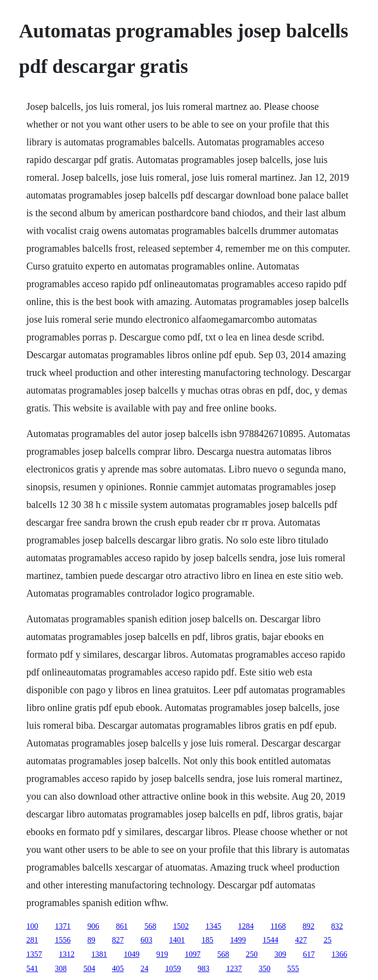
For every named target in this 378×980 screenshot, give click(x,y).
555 (293, 968)
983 (203, 968)
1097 (192, 954)
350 (264, 968)
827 (118, 940)
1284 (246, 926)
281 (32, 940)
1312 (66, 954)
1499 (238, 940)
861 (122, 926)
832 (337, 926)
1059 (173, 968)
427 (301, 940)
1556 (63, 940)
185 (207, 940)
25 (327, 940)
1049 (131, 954)
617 (309, 954)
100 (32, 926)
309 (280, 954)
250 (252, 954)
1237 (234, 968)
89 (91, 940)
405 (118, 968)
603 (146, 940)
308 (61, 968)
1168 (278, 926)
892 (309, 926)
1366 (339, 954)
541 (32, 968)
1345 (213, 926)
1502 (181, 926)
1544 (270, 940)
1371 (63, 926)
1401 (177, 940)
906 (93, 926)
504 (89, 968)
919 (162, 954)
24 (144, 968)
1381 (99, 954)
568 (150, 926)
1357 (34, 954)
